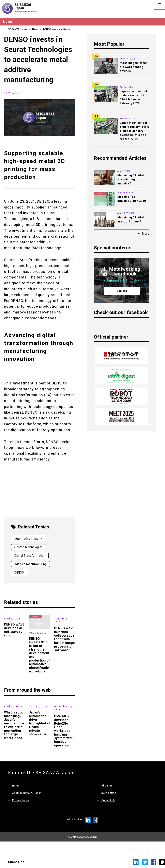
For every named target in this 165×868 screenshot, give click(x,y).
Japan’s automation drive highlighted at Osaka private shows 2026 (39, 737)
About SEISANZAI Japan (28, 807)
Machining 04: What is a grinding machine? (131, 179)
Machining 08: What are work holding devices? (133, 67)
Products (60, 617)
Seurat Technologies (29, 547)
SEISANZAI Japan (18, 29)
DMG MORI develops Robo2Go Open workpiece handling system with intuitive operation (63, 745)
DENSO (19, 573)
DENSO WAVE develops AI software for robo (14, 644)
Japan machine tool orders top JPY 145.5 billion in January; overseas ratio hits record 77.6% (134, 131)
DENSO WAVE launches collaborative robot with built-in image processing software (64, 653)
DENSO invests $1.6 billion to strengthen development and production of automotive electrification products (39, 655)
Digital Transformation (30, 556)
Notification (109, 807)
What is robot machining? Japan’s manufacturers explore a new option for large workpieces (14, 739)
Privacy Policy (21, 814)
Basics (100, 60)
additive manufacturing (31, 564)
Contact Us (108, 814)
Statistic (100, 88)
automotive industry (28, 539)
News (35, 29)
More (146, 233)
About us (107, 799)
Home (16, 799)
